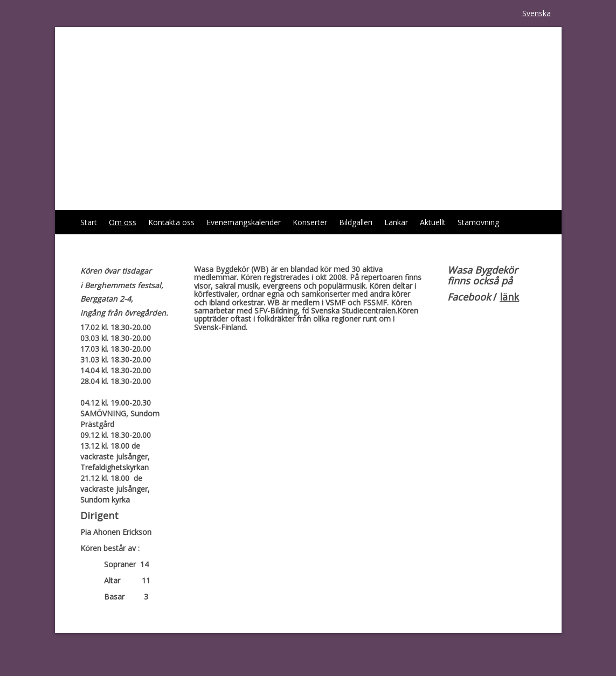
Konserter (310, 222)
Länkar (396, 222)
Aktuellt (433, 222)
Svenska (537, 13)
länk (509, 297)
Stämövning (478, 222)
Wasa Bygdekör (149, 57)
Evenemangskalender (244, 222)
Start (89, 222)
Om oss (123, 222)
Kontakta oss (171, 222)
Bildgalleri (356, 222)
